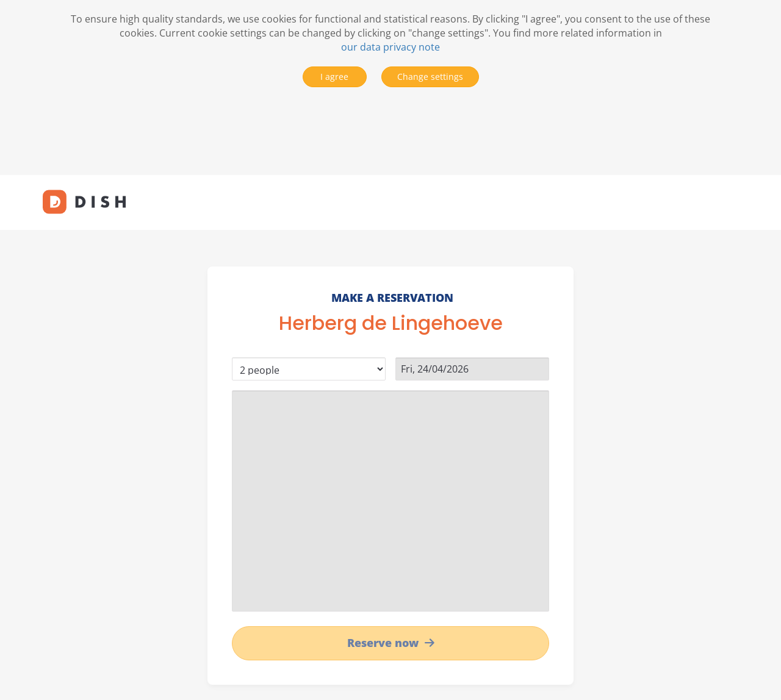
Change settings (430, 77)
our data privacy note (390, 47)
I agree (334, 77)
